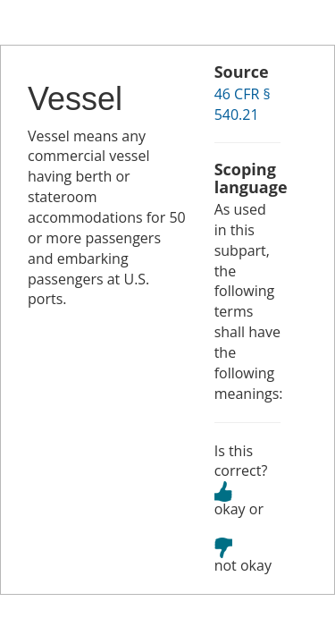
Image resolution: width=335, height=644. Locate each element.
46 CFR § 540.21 (243, 104)
